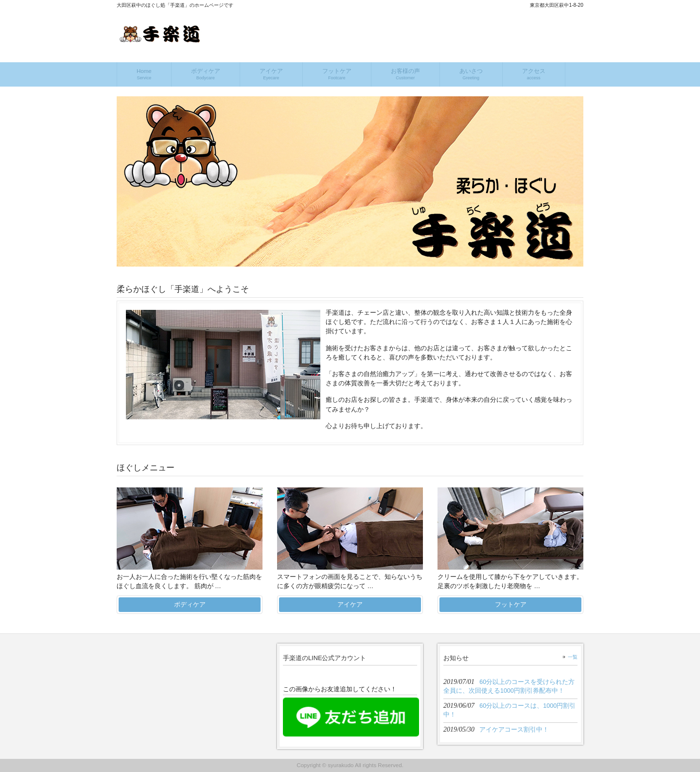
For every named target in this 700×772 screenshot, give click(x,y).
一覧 (573, 657)
